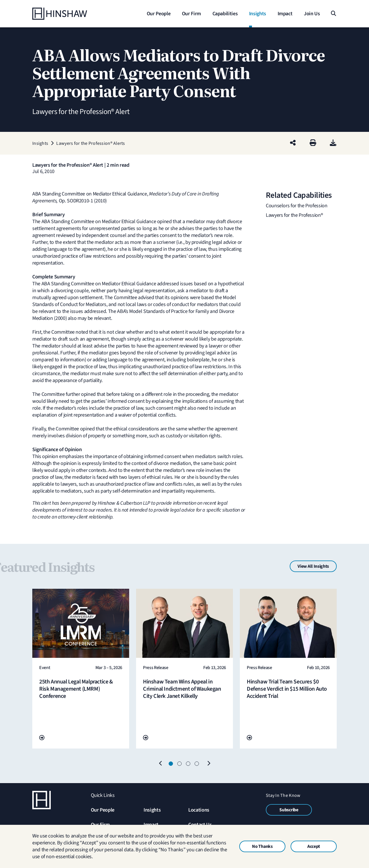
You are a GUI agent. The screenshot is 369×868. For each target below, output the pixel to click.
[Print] (313, 143)
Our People (103, 810)
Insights (152, 810)
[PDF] (333, 143)
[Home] (68, 14)
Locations (199, 810)
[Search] (333, 14)
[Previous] (161, 764)
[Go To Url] (42, 738)
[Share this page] (293, 143)
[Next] (208, 764)
